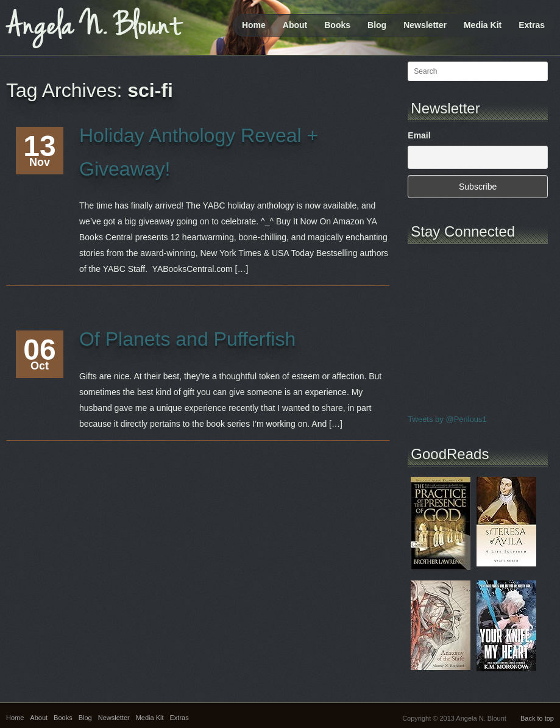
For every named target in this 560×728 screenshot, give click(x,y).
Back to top (537, 718)
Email (419, 135)
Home (254, 25)
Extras (532, 25)
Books (337, 25)
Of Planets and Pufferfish (187, 339)
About (295, 25)
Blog (377, 25)
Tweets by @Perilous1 (447, 419)
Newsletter (425, 25)
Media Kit (483, 25)
